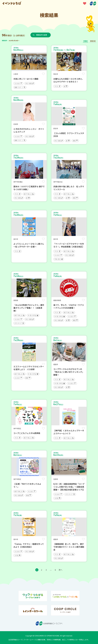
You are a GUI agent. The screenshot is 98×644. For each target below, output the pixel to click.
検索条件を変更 (42, 35)
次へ (60, 570)
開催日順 (93, 41)
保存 (43, 74)
